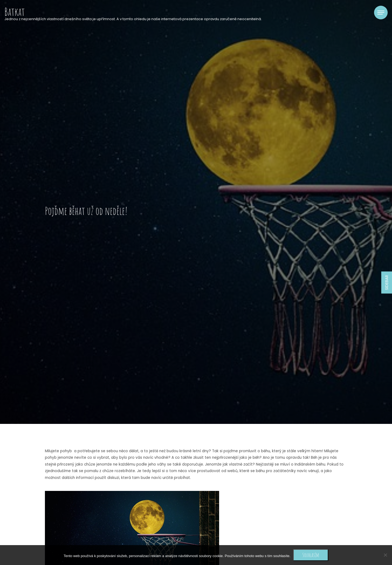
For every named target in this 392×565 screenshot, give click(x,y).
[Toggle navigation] (381, 13)
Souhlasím (311, 555)
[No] (385, 555)
